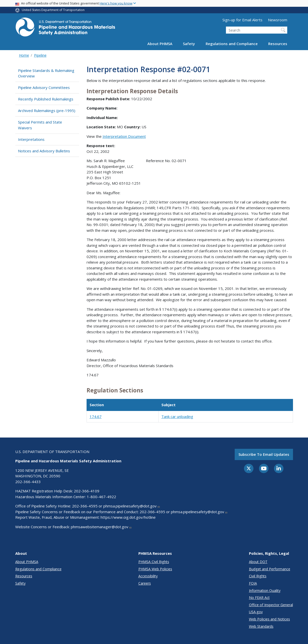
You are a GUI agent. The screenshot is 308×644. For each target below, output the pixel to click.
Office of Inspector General (271, 605)
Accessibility (148, 576)
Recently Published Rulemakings (46, 99)
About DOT (258, 562)
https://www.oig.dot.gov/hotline (128, 517)
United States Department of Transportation (53, 10)
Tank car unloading (177, 416)
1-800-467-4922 (101, 497)
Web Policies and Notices (269, 619)
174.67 (96, 416)
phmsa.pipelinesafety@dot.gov (132, 506)
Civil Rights (258, 576)
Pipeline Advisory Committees (44, 87)
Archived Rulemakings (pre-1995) (47, 111)
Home (24, 55)
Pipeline (40, 55)
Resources (278, 44)
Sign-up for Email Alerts (242, 20)
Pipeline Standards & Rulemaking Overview (46, 73)
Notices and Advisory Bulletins (44, 151)
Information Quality (265, 591)
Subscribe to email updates (264, 454)
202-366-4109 (87, 491)
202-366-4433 (28, 482)
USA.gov (256, 612)
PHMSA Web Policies (155, 569)
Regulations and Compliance (232, 44)
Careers (145, 583)
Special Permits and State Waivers (40, 125)
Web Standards (261, 626)
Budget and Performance (270, 569)
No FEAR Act (259, 598)
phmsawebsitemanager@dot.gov (101, 527)
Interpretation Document (124, 136)
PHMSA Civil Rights (154, 562)
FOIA (253, 583)
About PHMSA (160, 44)
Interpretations (31, 139)
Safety (189, 44)
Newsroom (278, 20)
